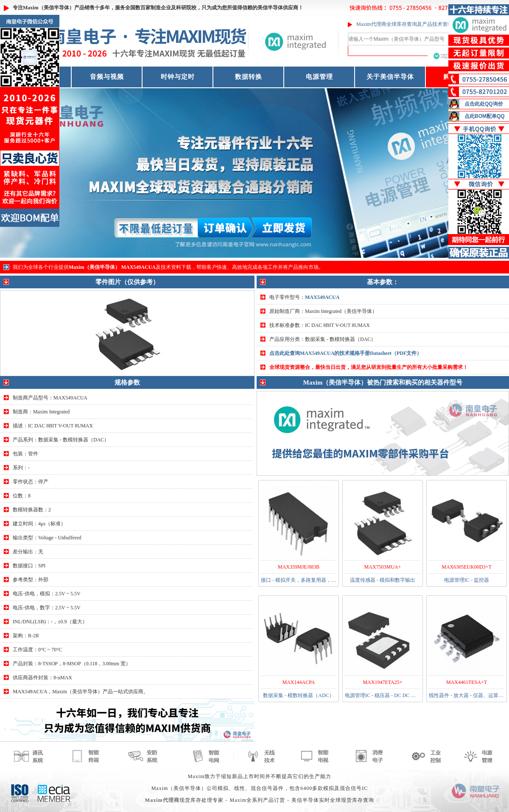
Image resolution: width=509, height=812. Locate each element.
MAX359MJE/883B (299, 567)
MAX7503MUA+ (383, 567)
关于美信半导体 (390, 77)
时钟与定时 (178, 77)
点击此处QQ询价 (484, 104)
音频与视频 (107, 77)
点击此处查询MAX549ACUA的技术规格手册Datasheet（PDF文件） (345, 353)
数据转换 (249, 77)
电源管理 (319, 77)
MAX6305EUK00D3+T (466, 567)
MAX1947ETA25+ (382, 682)
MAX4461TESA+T (467, 682)
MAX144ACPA (299, 682)
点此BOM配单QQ (485, 116)
